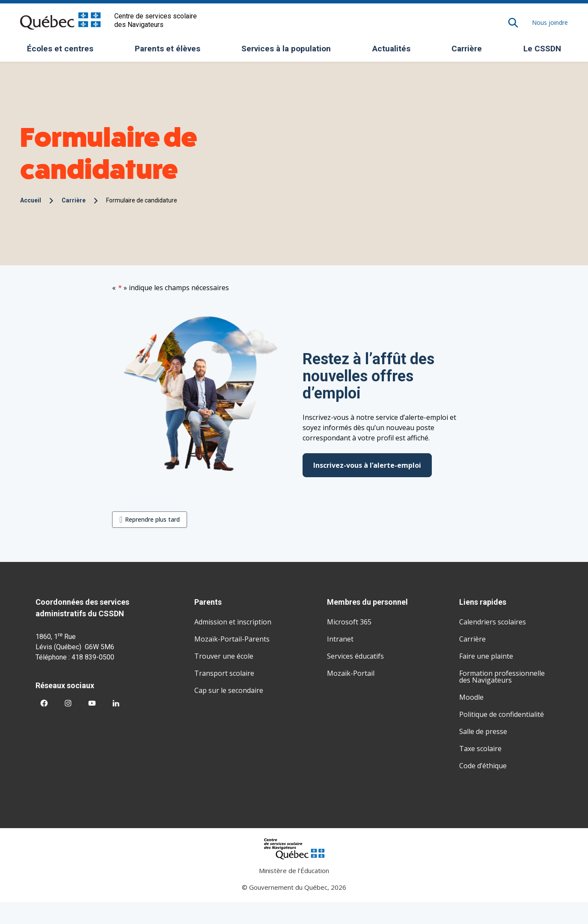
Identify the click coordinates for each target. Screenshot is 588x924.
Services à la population (289, 51)
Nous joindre (550, 22)
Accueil (31, 200)
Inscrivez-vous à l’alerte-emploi (367, 465)
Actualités (391, 49)
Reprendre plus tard (152, 519)
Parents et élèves (171, 51)
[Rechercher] (513, 23)
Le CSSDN (545, 51)
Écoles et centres (63, 51)
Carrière (467, 49)
